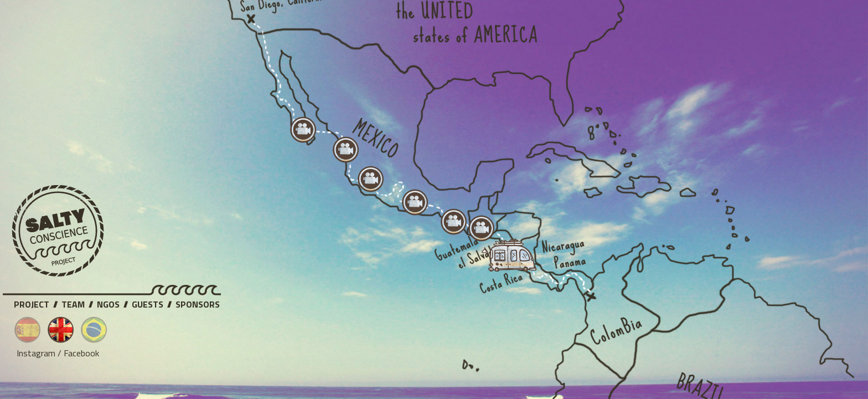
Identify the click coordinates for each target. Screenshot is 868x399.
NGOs (108, 303)
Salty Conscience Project (58, 231)
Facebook (81, 353)
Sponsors (198, 303)
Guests (148, 303)
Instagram (36, 353)
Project (32, 303)
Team (73, 303)
